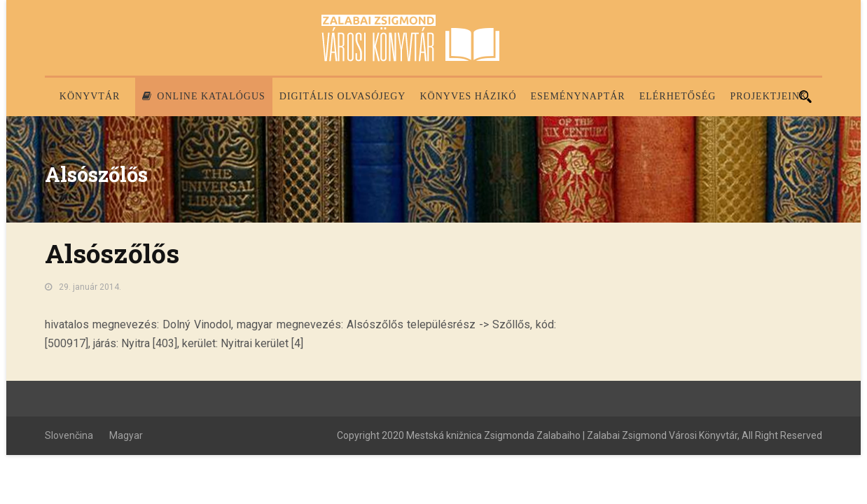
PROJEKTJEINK (769, 96)
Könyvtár (90, 96)
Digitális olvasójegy (343, 96)
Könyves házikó (468, 96)
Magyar (126, 435)
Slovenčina (69, 435)
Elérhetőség (678, 96)
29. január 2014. (90, 287)
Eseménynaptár (578, 96)
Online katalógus (203, 96)
